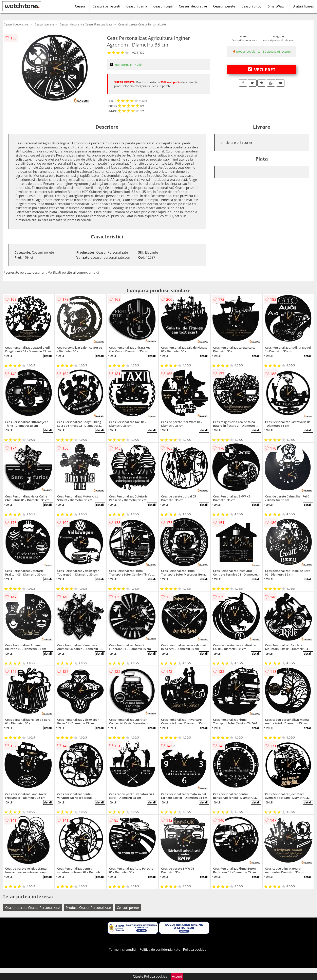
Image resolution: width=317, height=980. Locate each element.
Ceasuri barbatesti (106, 6)
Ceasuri (81, 6)
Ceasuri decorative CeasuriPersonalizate (86, 24)
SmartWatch (277, 6)
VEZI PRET (262, 70)
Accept (177, 976)
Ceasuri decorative (193, 6)
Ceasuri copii (163, 6)
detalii (48, 356)
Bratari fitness (303, 6)
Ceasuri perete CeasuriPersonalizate (142, 24)
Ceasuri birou (251, 6)
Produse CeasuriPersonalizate (88, 908)
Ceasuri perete (224, 6)
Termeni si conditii (123, 949)
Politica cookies (195, 949)
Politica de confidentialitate (160, 949)
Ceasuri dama (137, 6)
